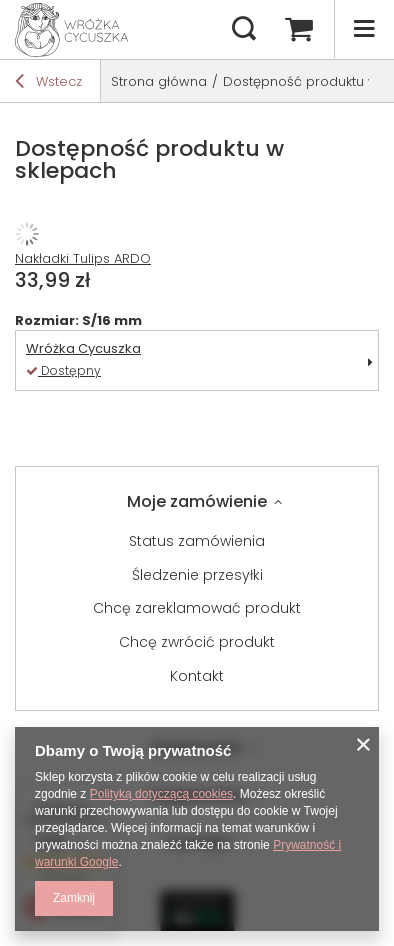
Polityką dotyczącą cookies (161, 794)
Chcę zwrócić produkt (197, 642)
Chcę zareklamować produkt (197, 608)
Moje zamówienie (197, 502)
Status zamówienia (197, 541)
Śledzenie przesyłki (197, 575)
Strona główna (159, 81)
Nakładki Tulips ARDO (83, 258)
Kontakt (197, 676)
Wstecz (48, 83)
